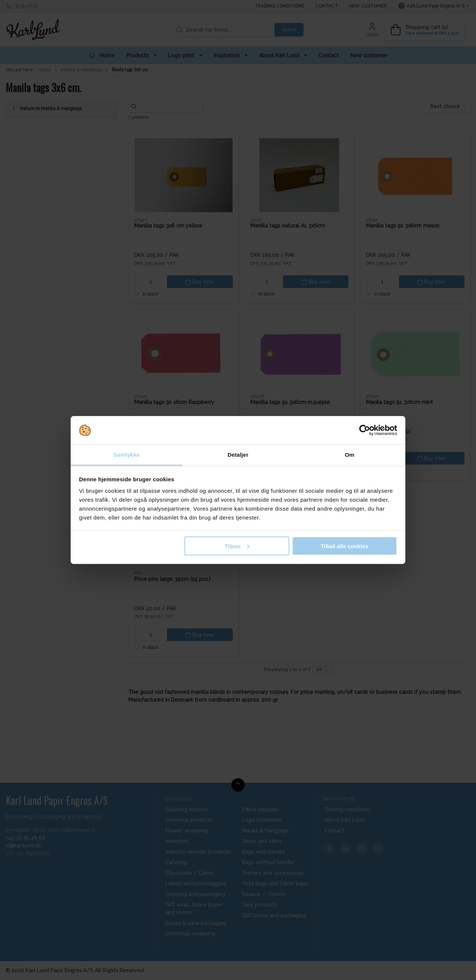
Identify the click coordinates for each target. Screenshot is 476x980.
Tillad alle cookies (344, 546)
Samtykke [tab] (127, 455)
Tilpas (237, 546)
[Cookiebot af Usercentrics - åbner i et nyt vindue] (365, 430)
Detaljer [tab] (238, 455)
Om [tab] (349, 455)
